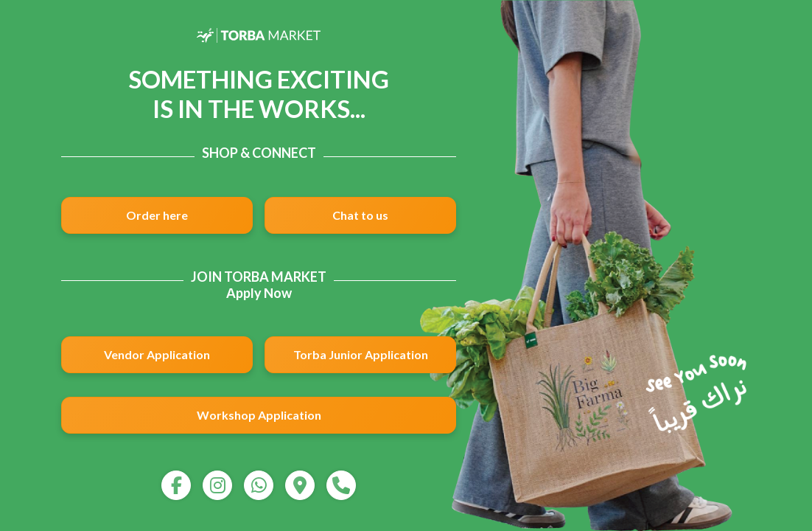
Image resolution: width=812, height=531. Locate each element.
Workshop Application (259, 415)
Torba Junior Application (361, 354)
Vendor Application (157, 354)
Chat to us (360, 215)
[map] (300, 485)
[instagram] (217, 485)
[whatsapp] (259, 485)
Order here (157, 215)
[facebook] (176, 485)
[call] (341, 485)
